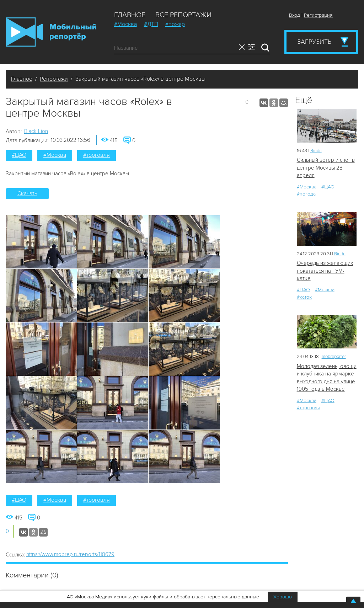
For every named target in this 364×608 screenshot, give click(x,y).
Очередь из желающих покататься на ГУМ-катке (325, 271)
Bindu (316, 151)
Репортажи (54, 79)
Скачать (27, 193)
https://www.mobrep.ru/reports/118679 (70, 554)
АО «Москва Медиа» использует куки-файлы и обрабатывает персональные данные (163, 597)
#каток (304, 297)
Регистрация (318, 15)
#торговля (97, 155)
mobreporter (334, 357)
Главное (130, 15)
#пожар (175, 24)
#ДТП (151, 24)
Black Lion (36, 131)
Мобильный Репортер (51, 32)
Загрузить (314, 42)
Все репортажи (183, 15)
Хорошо (283, 597)
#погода (306, 194)
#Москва (125, 24)
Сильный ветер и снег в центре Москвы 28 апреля (326, 168)
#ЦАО (19, 155)
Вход (295, 15)
